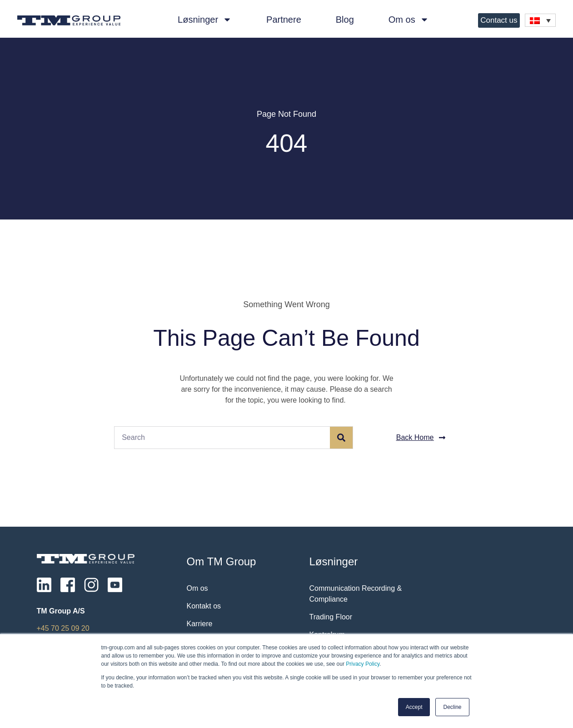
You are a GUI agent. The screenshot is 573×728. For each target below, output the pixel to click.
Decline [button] (452, 707)
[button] (421, 438)
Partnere (284, 20)
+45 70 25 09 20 (63, 628)
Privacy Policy (363, 664)
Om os (409, 20)
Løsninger (205, 20)
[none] (540, 20)
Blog (345, 20)
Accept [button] (414, 707)
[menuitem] (540, 20)
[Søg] (341, 438)
